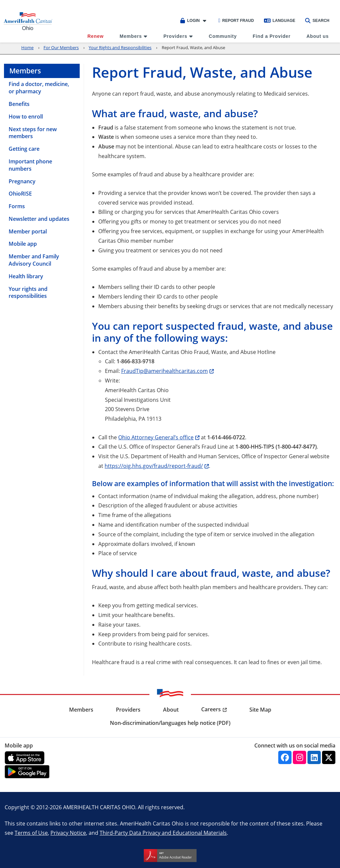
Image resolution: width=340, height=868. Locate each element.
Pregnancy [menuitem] (22, 181)
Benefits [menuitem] (19, 104)
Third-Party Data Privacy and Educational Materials (163, 833)
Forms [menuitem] (17, 206)
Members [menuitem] (131, 36)
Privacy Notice (68, 833)
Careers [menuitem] (211, 709)
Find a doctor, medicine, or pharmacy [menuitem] (39, 88)
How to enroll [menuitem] (26, 117)
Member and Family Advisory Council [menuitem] (34, 260)
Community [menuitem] (223, 36)
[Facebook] (285, 757)
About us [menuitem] (318, 36)
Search (317, 21)
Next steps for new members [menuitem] (33, 133)
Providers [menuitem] (175, 36)
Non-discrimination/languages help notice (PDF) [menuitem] (170, 723)
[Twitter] (329, 757)
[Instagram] (299, 757)
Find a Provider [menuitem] (272, 36)
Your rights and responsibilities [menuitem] (28, 293)
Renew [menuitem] (95, 36)
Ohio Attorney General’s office (156, 437)
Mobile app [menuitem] (23, 244)
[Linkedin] (314, 757)
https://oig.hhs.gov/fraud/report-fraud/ (154, 466)
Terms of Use (31, 833)
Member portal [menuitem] (28, 231)
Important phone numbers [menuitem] (30, 165)
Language (280, 21)
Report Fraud (236, 21)
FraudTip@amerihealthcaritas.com (165, 371)
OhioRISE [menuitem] (20, 194)
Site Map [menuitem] (260, 710)
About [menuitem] (171, 710)
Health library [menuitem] (26, 276)
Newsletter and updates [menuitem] (39, 219)
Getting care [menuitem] (24, 149)
